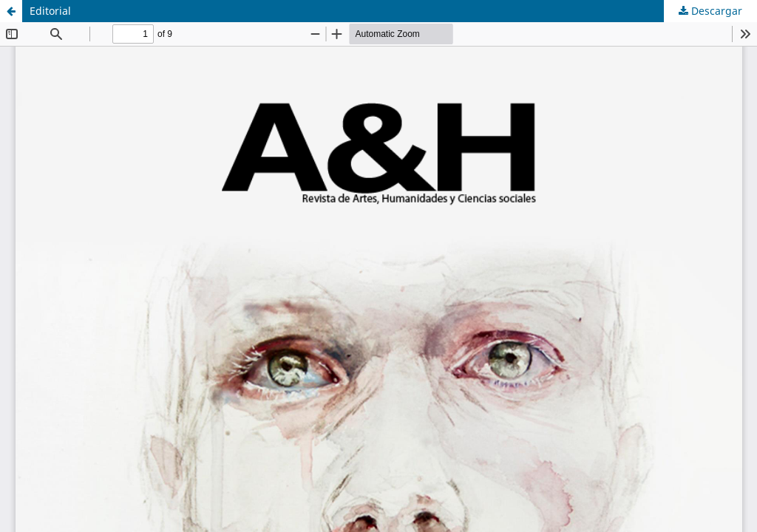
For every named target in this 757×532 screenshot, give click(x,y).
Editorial (50, 11)
